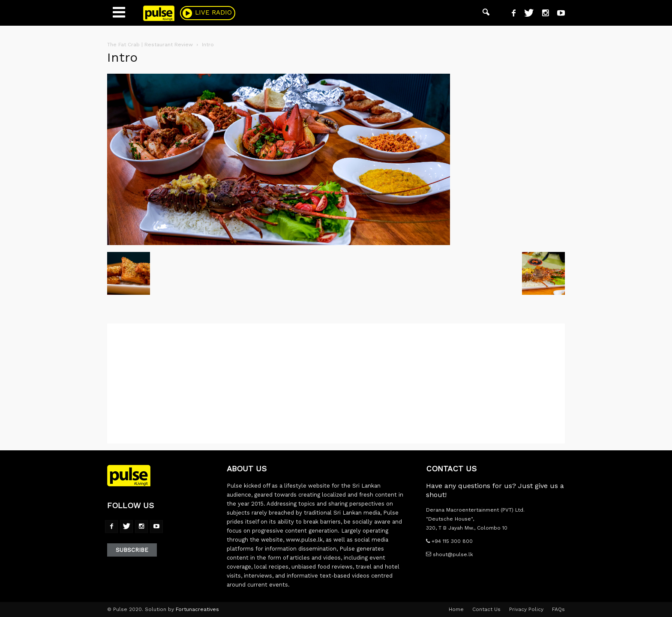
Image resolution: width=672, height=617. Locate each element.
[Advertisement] (336, 383)
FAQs (558, 609)
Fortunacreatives (197, 609)
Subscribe (132, 550)
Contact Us (486, 609)
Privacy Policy (526, 609)
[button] (486, 13)
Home (456, 609)
